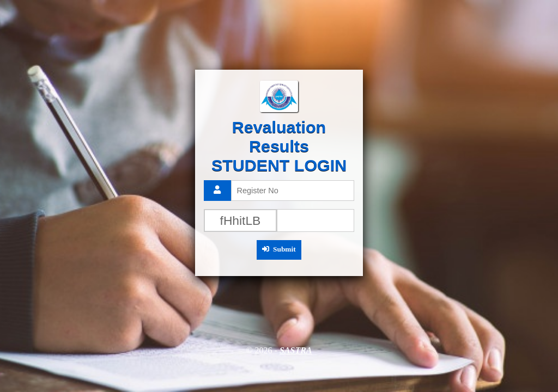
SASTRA (296, 350)
